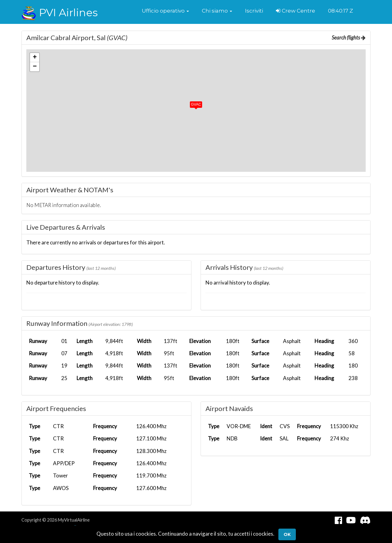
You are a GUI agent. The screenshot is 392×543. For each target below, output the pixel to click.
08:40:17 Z (341, 11)
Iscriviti (254, 11)
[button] (165, 11)
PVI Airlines (60, 13)
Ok (287, 534)
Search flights (349, 38)
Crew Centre (296, 11)
